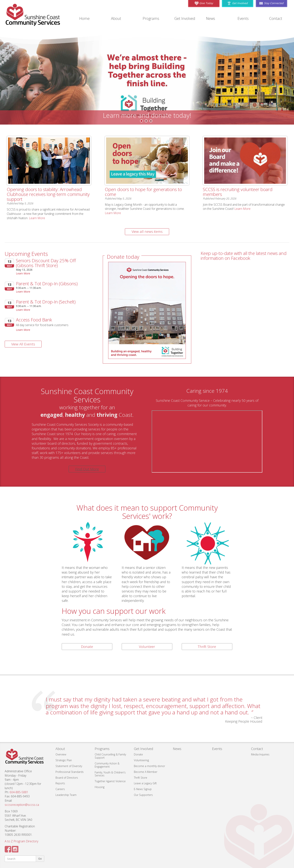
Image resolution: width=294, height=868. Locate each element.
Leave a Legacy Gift (145, 783)
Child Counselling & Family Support (110, 756)
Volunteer (147, 647)
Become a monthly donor (149, 766)
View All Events (23, 344)
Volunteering (141, 760)
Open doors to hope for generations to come (143, 192)
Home (84, 18)
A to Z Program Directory (21, 841)
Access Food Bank (34, 320)
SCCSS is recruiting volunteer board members (238, 192)
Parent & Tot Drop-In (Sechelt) (46, 302)
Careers (60, 789)
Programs (151, 18)
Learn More (37, 218)
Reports (60, 783)
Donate (87, 647)
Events (243, 18)
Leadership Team (66, 795)
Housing (100, 787)
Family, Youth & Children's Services (110, 774)
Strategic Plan (64, 760)
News (211, 18)
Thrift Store (207, 647)
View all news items (147, 232)
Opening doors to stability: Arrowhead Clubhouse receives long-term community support (48, 194)
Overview (61, 754)
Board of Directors (67, 778)
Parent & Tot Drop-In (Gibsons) (47, 283)
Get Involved (185, 18)
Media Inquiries (260, 754)
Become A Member (146, 772)
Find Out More (87, 469)
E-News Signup (143, 789)
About (116, 18)
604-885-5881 (19, 792)
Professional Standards (70, 772)
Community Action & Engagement (107, 765)
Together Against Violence (110, 781)
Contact (276, 18)
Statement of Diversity (69, 766)
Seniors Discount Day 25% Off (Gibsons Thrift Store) (46, 263)
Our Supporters (143, 795)
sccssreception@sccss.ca (22, 805)
